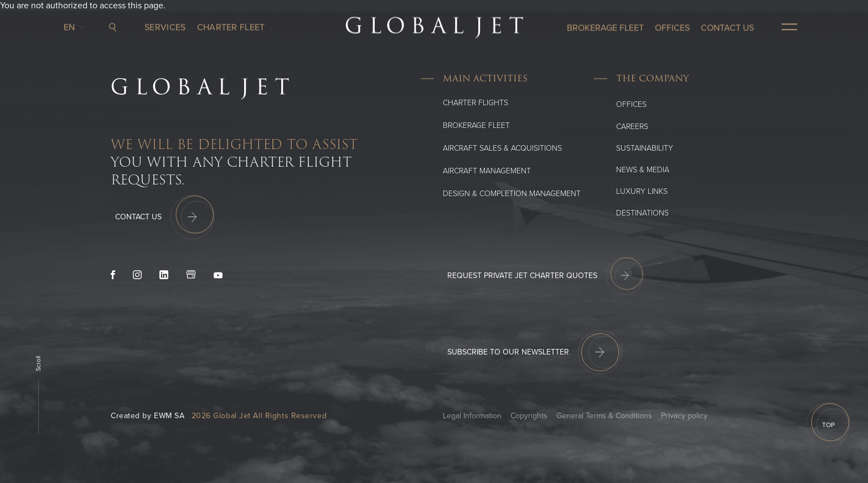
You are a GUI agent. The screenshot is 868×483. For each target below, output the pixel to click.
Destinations (642, 213)
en (72, 25)
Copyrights (529, 416)
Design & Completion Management (512, 194)
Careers (632, 127)
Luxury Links (642, 191)
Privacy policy (684, 416)
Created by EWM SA (148, 416)
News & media (643, 170)
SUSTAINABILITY (645, 148)
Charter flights (476, 103)
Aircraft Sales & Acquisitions (502, 148)
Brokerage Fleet (476, 125)
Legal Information (472, 416)
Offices (631, 104)
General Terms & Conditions (604, 416)
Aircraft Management (487, 171)
